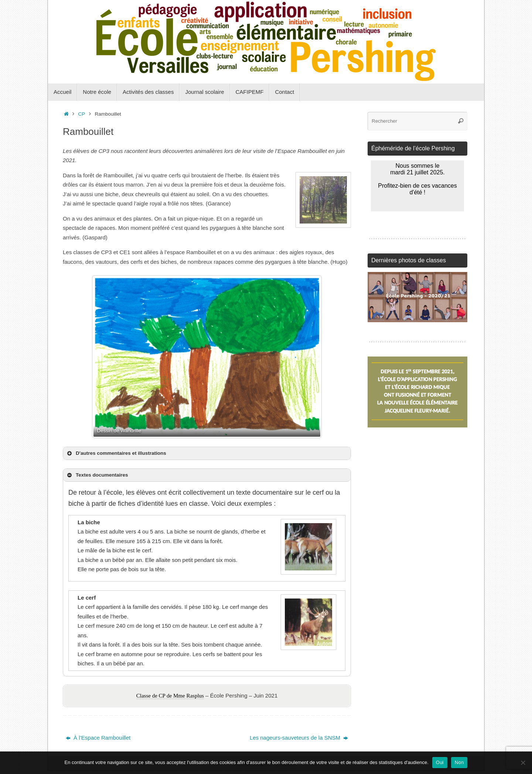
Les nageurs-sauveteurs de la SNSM (299, 738)
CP (82, 114)
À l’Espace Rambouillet (98, 738)
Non (459, 762)
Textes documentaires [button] (97, 475)
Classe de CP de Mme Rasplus (170, 696)
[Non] (523, 763)
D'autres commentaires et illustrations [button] (116, 453)
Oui (440, 762)
